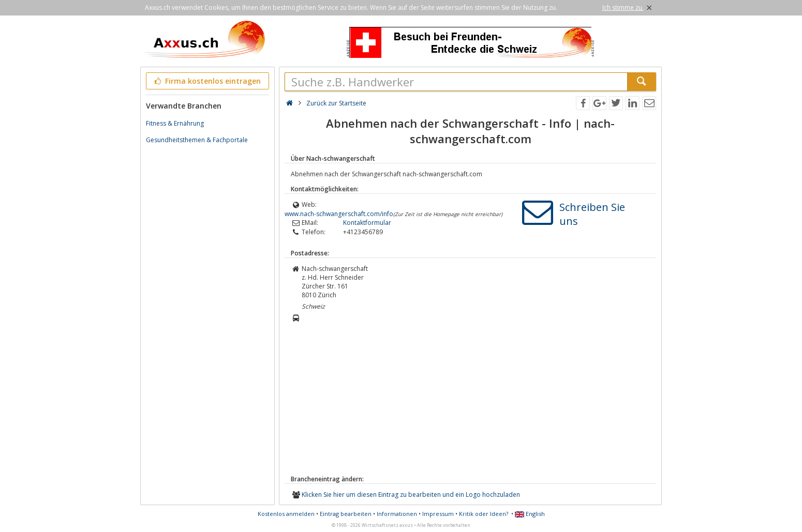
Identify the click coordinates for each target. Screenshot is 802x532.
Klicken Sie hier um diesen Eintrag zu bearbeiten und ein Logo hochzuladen (411, 495)
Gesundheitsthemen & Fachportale (197, 140)
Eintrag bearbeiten (346, 514)
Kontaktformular (367, 223)
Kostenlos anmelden (286, 514)
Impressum (438, 514)
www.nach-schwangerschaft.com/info (339, 214)
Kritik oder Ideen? (484, 514)
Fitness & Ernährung (175, 123)
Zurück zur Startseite (336, 103)
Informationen (397, 514)
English (530, 514)
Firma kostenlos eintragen (207, 81)
